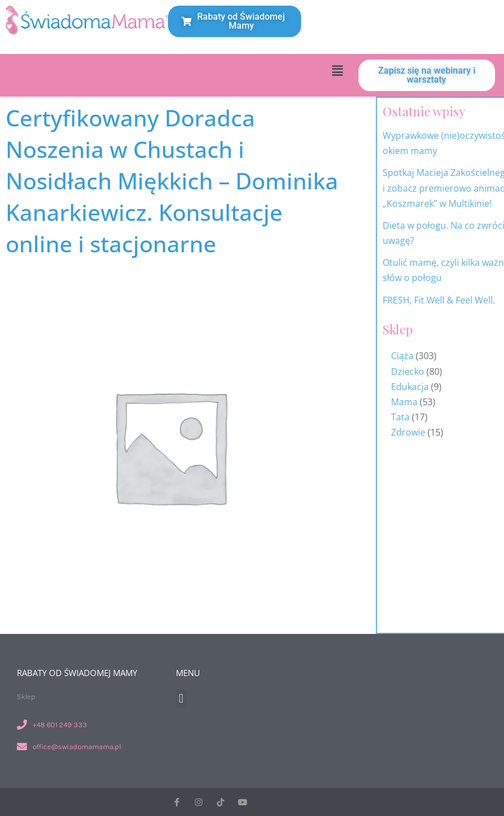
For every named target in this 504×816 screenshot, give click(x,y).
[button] (338, 70)
